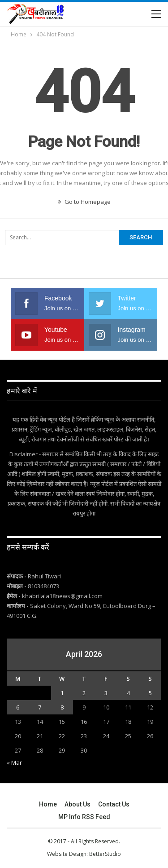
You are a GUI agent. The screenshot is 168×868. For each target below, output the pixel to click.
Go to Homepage (84, 202)
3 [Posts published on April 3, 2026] (106, 693)
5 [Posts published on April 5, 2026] (150, 693)
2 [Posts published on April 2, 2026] (84, 693)
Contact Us (114, 804)
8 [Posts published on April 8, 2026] (62, 707)
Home (48, 804)
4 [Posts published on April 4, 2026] (128, 693)
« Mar (14, 762)
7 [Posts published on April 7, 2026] (40, 707)
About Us (78, 804)
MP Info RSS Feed (84, 817)
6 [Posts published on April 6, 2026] (18, 707)
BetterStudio (105, 854)
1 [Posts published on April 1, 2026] (62, 693)
